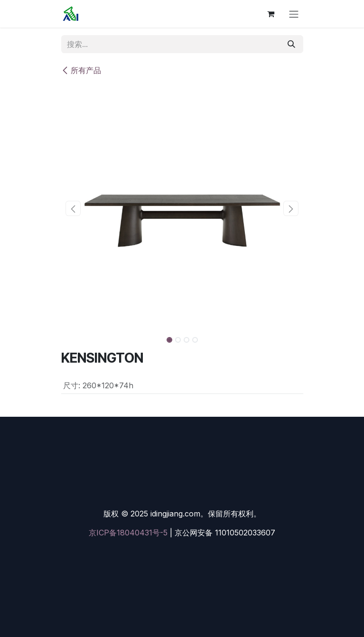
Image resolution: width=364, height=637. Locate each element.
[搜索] (291, 44)
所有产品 (81, 70)
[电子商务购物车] (271, 14)
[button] (73, 208)
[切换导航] (294, 14)
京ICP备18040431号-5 (128, 533)
